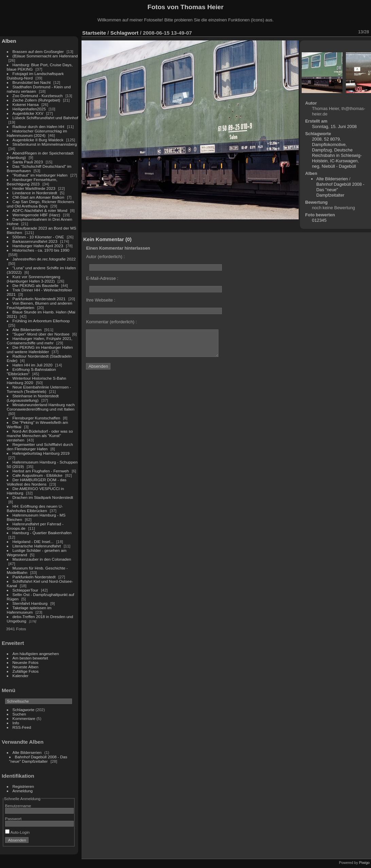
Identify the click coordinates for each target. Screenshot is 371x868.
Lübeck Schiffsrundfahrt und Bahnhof (45, 118)
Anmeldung (23, 791)
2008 (317, 139)
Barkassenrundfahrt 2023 (35, 241)
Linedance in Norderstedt (35, 193)
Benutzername (18, 806)
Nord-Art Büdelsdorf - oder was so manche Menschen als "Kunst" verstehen (40, 436)
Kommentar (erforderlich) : (111, 322)
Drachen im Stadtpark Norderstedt (43, 497)
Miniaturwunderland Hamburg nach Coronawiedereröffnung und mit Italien (41, 407)
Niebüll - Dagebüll (339, 166)
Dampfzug (322, 150)
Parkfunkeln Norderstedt (34, 577)
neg (315, 166)
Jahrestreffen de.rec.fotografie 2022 (44, 259)
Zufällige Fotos (26, 671)
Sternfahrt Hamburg (30, 603)
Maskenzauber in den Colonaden (42, 559)
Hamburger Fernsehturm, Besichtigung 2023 (32, 182)
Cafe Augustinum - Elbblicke (38, 475)
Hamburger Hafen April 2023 (38, 246)
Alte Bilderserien (27, 330)
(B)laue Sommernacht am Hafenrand (45, 56)
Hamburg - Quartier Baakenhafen (42, 533)
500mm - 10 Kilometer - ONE (38, 237)
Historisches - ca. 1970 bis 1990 (41, 250)
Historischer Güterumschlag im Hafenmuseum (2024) (37, 133)
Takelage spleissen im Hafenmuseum (29, 610)
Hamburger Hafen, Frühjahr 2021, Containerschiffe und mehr (40, 341)
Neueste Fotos (26, 662)
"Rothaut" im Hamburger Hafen (40, 175)
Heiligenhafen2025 (29, 109)
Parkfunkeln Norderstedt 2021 (39, 299)
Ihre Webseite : (101, 300)
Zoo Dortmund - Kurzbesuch (38, 96)
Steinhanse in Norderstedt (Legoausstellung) (33, 398)
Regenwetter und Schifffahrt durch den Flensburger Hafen (40, 447)
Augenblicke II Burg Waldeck (38, 140)
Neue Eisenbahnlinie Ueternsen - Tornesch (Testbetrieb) (39, 389)
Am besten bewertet (30, 658)
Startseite (94, 33)
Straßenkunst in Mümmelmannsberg (45, 144)
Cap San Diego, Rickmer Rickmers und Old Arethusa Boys (41, 204)
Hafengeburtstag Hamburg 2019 (41, 453)
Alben (9, 41)
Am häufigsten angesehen (36, 654)
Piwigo (364, 863)
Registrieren (23, 786)
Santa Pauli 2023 (28, 162)
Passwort (13, 819)
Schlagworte (24, 710)
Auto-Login (17, 832)
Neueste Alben (26, 667)
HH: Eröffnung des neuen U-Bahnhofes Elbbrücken (35, 508)
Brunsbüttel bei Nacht (32, 82)
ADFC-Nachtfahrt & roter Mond (40, 210)
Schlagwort (125, 33)
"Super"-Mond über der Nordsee (41, 334)
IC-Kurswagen (344, 161)
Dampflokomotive (329, 144)
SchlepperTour (25, 590)
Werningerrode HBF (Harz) (36, 215)
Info (16, 723)
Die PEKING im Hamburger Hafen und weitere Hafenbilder (40, 349)
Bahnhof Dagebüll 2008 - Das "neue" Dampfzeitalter (38, 759)
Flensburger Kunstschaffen (36, 418)
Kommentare (24, 718)
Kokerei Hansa (26, 104)
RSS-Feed (22, 727)
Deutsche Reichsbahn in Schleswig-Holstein (337, 155)
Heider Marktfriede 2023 (34, 188)
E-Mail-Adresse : (102, 278)
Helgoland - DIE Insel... (33, 541)
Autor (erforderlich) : (105, 257)
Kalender (21, 676)
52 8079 (332, 139)
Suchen (19, 714)
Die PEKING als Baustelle (36, 285)
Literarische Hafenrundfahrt (37, 546)
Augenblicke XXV (28, 113)
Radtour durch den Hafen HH (38, 126)
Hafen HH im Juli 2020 (33, 365)
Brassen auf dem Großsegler (38, 51)
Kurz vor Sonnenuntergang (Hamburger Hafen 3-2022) (33, 279)
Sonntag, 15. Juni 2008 (334, 126)
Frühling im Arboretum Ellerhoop (41, 321)
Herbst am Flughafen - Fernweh (41, 471)
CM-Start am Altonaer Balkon (38, 197)
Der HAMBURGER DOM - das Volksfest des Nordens (37, 482)
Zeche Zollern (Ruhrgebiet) (37, 100)
